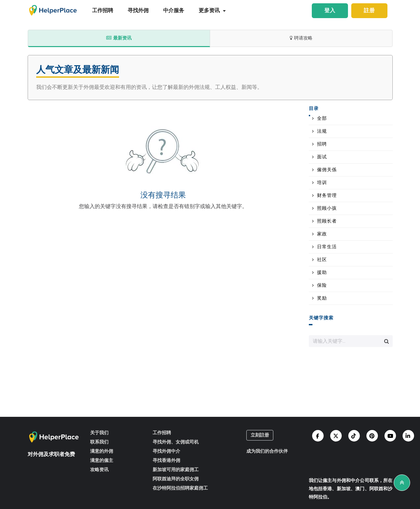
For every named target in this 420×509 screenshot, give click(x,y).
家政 (322, 234)
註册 (369, 11)
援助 (322, 273)
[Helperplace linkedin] (408, 436)
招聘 (322, 144)
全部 (322, 119)
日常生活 (327, 247)
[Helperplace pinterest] (372, 436)
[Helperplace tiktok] (354, 436)
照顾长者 (327, 221)
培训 (322, 183)
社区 (322, 260)
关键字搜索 (321, 318)
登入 (330, 11)
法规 (322, 131)
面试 (322, 157)
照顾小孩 (327, 208)
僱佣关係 (327, 170)
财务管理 (327, 196)
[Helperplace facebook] (318, 436)
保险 (322, 285)
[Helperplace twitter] (336, 436)
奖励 (322, 298)
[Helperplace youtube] (390, 436)
